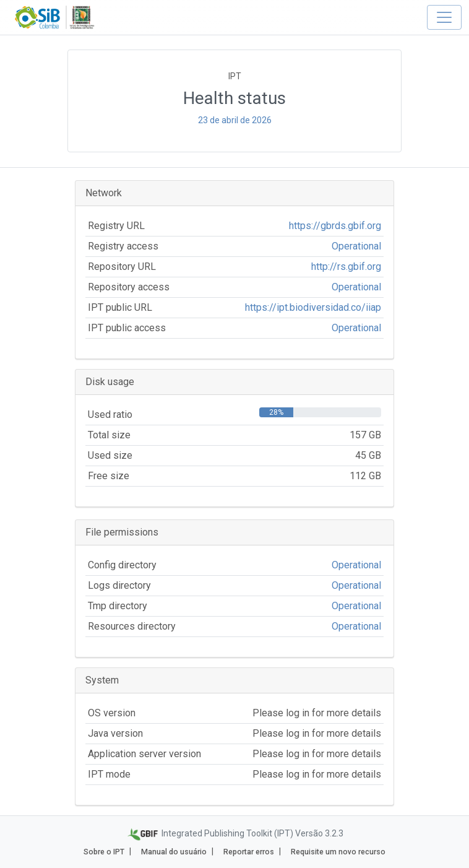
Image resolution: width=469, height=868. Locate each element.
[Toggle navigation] (444, 17)
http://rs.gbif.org (346, 267)
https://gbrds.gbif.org (335, 226)
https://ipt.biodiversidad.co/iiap (313, 307)
